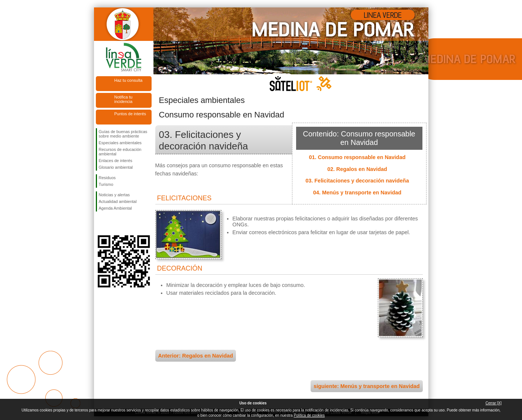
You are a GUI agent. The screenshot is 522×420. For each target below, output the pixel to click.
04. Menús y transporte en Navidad (357, 193)
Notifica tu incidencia (124, 99)
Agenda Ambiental (115, 208)
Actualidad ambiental (118, 201)
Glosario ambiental (116, 167)
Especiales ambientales (120, 143)
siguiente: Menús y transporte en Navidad (367, 386)
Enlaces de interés (116, 161)
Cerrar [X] (494, 403)
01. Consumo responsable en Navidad (357, 157)
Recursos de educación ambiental (120, 152)
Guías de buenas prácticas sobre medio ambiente (123, 134)
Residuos (107, 178)
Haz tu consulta (129, 80)
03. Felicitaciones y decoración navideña (357, 181)
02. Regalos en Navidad (357, 169)
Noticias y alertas (114, 195)
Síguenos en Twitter (113, 223)
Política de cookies (309, 415)
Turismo (106, 184)
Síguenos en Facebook (100, 223)
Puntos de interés (130, 114)
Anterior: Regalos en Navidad (196, 356)
